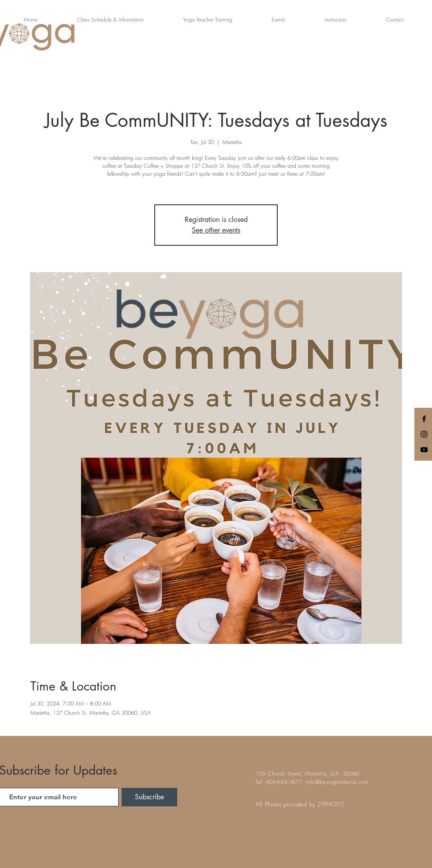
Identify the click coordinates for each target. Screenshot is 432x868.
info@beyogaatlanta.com (337, 782)
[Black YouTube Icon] (424, 450)
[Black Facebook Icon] (424, 419)
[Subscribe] (149, 797)
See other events (216, 230)
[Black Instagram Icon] (424, 434)
